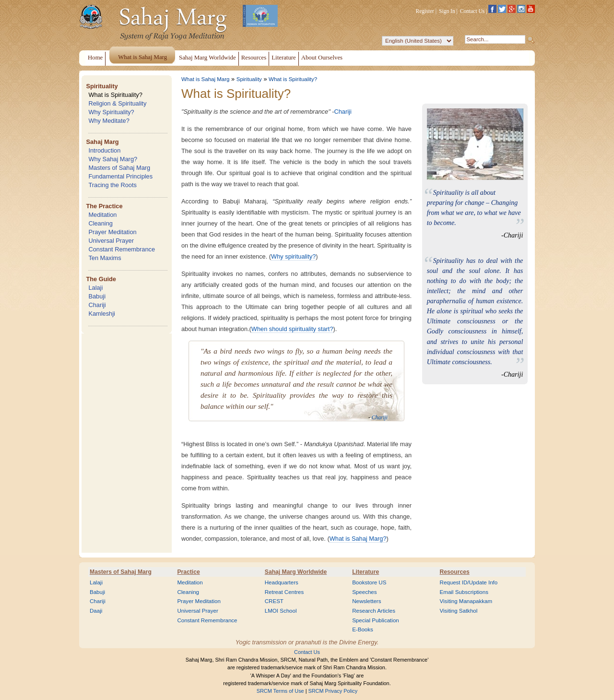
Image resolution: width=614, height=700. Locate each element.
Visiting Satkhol (459, 611)
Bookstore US (369, 582)
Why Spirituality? (111, 112)
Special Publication (376, 620)
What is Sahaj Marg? (358, 539)
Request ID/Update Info (469, 582)
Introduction (104, 150)
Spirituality (102, 86)
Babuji (97, 296)
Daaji (96, 611)
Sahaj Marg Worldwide (296, 572)
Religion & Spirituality (117, 103)
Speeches (364, 592)
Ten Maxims (105, 258)
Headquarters (282, 582)
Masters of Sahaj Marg (119, 168)
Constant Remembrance (122, 249)
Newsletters (366, 601)
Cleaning (100, 223)
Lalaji (95, 288)
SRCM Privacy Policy (333, 691)
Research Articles (374, 611)
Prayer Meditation (112, 232)
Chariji (97, 305)
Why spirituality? (293, 256)
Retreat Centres (284, 592)
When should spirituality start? (292, 329)
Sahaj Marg (102, 142)
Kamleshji (101, 314)
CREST (274, 601)
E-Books (363, 629)
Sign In (447, 11)
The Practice (104, 206)
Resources (455, 572)
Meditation (102, 215)
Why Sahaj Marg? (113, 159)
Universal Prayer (111, 241)
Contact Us (472, 11)
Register (425, 11)
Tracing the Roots (112, 185)
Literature (366, 572)
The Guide (101, 279)
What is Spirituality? (115, 95)
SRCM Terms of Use (280, 691)
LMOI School (281, 611)
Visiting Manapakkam (466, 601)
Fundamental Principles (120, 176)
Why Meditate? (109, 121)
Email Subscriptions (464, 592)
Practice (188, 572)
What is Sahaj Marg (205, 79)
